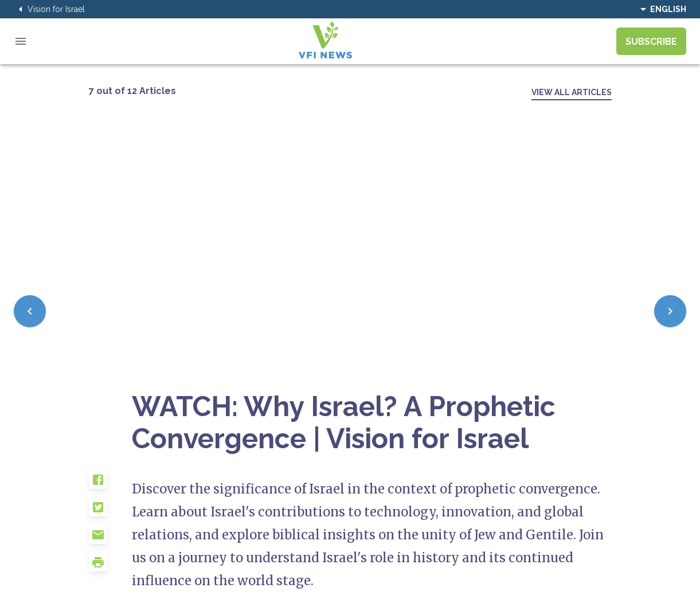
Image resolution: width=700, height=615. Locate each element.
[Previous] (30, 311)
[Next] (670, 311)
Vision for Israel (49, 9)
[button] (111, 484)
